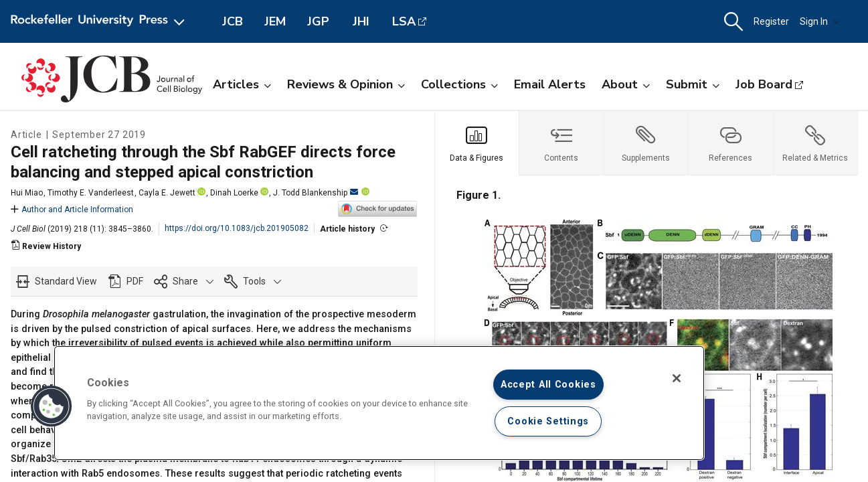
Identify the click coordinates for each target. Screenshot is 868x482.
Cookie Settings (548, 421)
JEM (275, 21)
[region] (379, 403)
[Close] (677, 378)
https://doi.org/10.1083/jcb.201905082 (237, 228)
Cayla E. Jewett (167, 193)
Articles (242, 84)
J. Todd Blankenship (316, 193)
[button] (733, 22)
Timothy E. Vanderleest (91, 193)
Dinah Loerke (234, 193)
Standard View (66, 281)
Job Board (764, 84)
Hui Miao (27, 193)
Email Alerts (550, 84)
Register (771, 21)
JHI (361, 21)
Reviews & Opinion (346, 84)
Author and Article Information (72, 210)
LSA (404, 21)
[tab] (478, 143)
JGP (318, 21)
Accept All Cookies (548, 385)
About (626, 84)
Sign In (820, 21)
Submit (693, 84)
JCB (233, 21)
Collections (459, 84)
